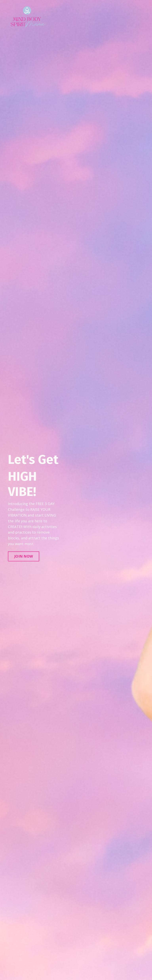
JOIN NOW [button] (24, 556)
